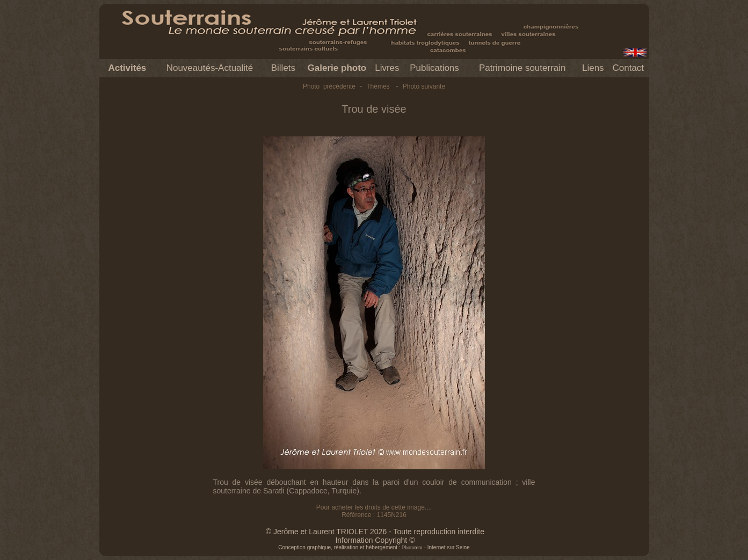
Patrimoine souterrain (522, 68)
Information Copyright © (375, 540)
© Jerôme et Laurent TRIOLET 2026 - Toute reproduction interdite (375, 532)
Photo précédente (329, 86)
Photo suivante (424, 86)
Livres (387, 68)
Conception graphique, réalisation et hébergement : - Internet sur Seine (374, 547)
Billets (283, 68)
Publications (434, 68)
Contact (628, 68)
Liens (593, 68)
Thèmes (378, 86)
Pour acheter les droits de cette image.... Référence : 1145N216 (374, 511)
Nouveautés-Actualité (210, 68)
